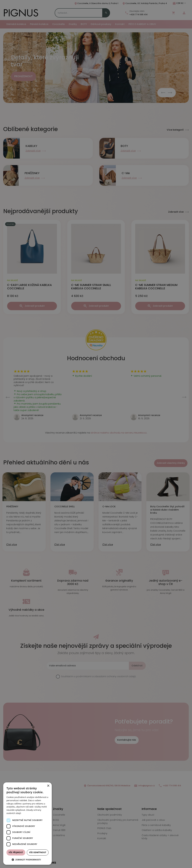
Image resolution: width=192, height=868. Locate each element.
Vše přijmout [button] (16, 852)
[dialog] (27, 824)
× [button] (48, 786)
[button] (27, 860)
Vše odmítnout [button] (38, 852)
